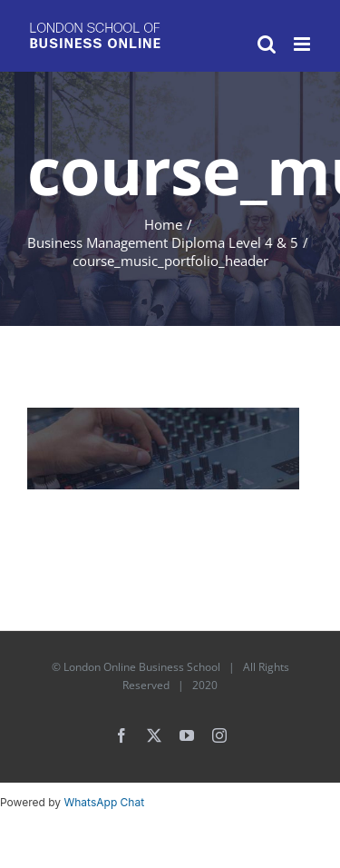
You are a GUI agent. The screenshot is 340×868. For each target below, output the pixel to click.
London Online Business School (142, 667)
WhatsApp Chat (104, 802)
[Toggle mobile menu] (303, 44)
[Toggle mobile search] (267, 44)
